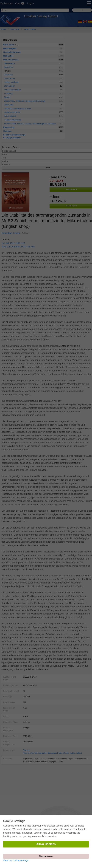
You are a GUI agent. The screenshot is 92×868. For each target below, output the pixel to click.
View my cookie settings (16, 860)
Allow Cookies (46, 844)
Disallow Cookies (46, 856)
